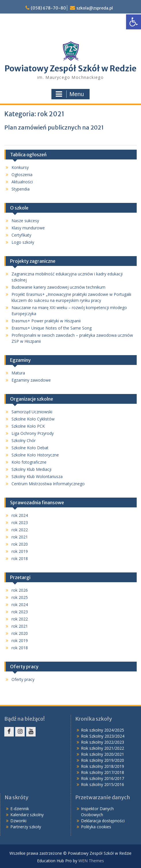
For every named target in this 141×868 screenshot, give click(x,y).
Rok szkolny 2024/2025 (103, 730)
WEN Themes (91, 861)
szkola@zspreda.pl (95, 8)
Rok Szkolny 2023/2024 (103, 736)
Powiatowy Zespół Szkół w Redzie (70, 68)
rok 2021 (20, 537)
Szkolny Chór (24, 440)
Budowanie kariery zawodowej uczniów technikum (58, 287)
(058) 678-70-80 (48, 8)
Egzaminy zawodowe (31, 380)
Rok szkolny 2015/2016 (103, 784)
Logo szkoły (23, 242)
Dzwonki (18, 821)
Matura (18, 373)
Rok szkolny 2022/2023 (103, 742)
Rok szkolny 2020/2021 (103, 754)
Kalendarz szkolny (27, 815)
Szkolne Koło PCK (28, 426)
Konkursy (20, 167)
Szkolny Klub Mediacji (31, 469)
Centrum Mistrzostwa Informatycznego (48, 484)
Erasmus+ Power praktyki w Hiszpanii (46, 321)
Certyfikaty (21, 235)
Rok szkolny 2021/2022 (103, 748)
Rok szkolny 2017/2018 (103, 772)
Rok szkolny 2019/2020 (103, 760)
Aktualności (22, 182)
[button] (134, 22)
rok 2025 (20, 597)
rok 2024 (20, 515)
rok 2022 (20, 530)
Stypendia (21, 189)
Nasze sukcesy (25, 221)
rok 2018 (20, 558)
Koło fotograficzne (29, 462)
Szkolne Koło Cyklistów (33, 419)
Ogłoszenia (22, 175)
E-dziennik (20, 809)
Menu (70, 94)
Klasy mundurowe (28, 228)
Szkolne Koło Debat (30, 448)
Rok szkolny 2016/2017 (103, 778)
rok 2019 (20, 551)
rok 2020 (20, 544)
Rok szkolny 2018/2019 (103, 766)
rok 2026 (20, 590)
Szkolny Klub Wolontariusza (37, 476)
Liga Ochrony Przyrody (33, 433)
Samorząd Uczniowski (32, 412)
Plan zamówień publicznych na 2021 (54, 127)
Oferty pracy (23, 679)
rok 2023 (20, 522)
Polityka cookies (96, 827)
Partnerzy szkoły (26, 827)
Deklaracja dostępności (103, 821)
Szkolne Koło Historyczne (35, 455)
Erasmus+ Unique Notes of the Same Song (52, 328)
